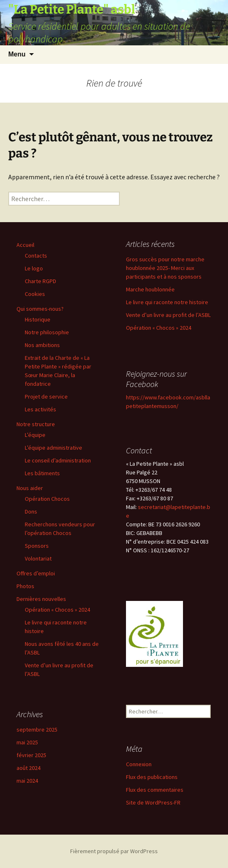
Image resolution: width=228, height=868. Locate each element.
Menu (17, 54)
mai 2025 (27, 742)
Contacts (36, 256)
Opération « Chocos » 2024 (57, 610)
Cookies (35, 294)
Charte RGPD (40, 281)
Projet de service (46, 396)
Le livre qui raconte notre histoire (167, 302)
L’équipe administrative (53, 448)
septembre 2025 (37, 730)
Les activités (40, 409)
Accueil (25, 245)
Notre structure (36, 424)
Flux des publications (152, 777)
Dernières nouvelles (41, 599)
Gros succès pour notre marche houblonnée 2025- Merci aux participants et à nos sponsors (165, 268)
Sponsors (37, 546)
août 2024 (28, 768)
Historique (38, 319)
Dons (31, 511)
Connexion (139, 764)
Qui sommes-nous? (40, 309)
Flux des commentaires (155, 790)
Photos (25, 586)
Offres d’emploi (36, 573)
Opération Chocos (47, 499)
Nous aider (30, 488)
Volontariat (38, 558)
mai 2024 (27, 781)
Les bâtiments (42, 473)
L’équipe (35, 435)
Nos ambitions (42, 345)
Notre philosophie (47, 332)
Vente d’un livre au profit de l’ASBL (168, 315)
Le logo (34, 268)
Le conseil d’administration (58, 460)
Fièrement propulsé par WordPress (114, 851)
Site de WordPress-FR (153, 802)
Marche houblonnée (150, 289)
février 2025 (31, 755)
